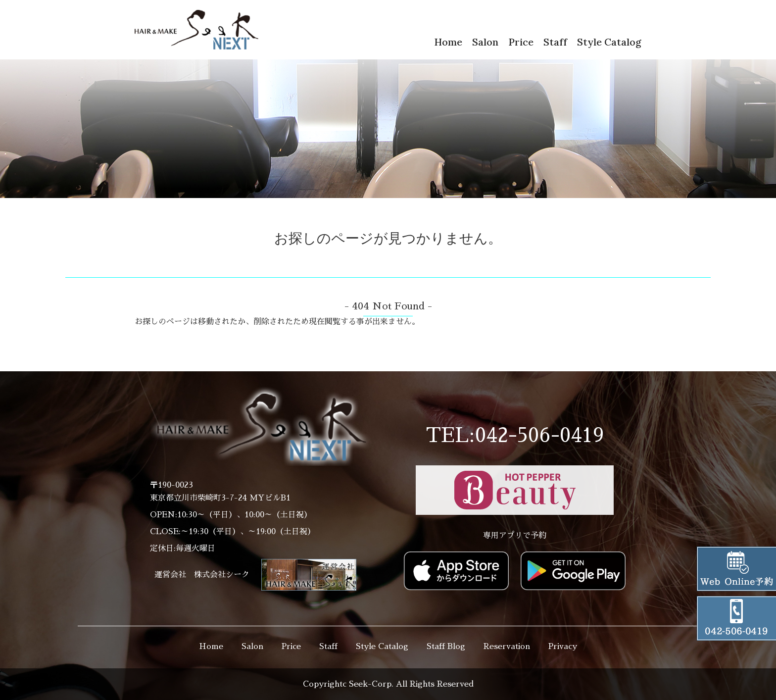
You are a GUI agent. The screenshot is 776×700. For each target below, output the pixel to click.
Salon (485, 42)
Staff (555, 42)
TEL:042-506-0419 (515, 436)
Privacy (563, 647)
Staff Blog (446, 647)
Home (448, 42)
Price (521, 42)
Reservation (507, 647)
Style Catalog (609, 42)
